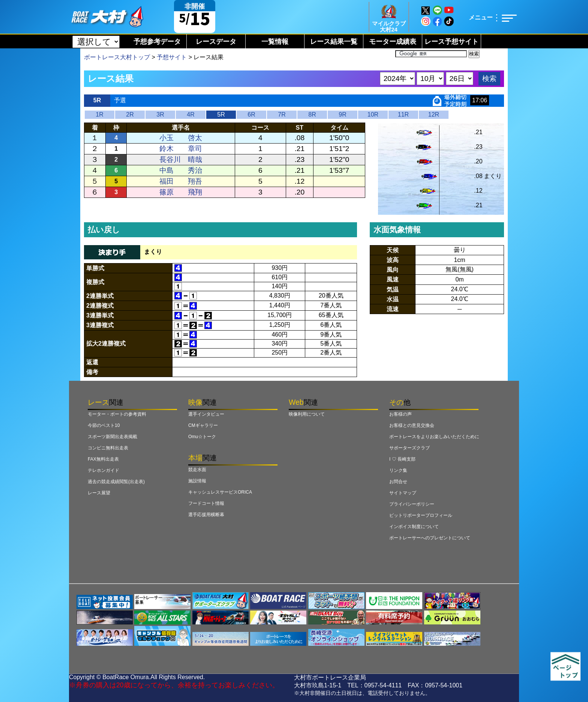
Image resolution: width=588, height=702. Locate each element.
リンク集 (398, 470)
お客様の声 (400, 414)
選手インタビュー (206, 414)
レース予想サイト (451, 42)
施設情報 (197, 481)
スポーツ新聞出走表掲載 (112, 437)
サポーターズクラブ (409, 448)
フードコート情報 (206, 503)
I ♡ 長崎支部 (402, 459)
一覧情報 (275, 42)
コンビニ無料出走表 (108, 448)
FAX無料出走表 (103, 459)
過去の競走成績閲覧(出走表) (116, 482)
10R (373, 115)
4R (190, 115)
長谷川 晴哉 (181, 159)
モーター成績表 (393, 42)
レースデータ (216, 42)
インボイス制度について (414, 527)
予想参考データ (157, 42)
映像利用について (307, 414)
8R (312, 115)
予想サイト (172, 57)
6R (251, 115)
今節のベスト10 (104, 425)
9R (342, 115)
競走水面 (197, 470)
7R (282, 115)
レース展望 (99, 493)
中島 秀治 (181, 170)
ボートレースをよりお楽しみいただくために (434, 437)
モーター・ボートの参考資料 (117, 414)
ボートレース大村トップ (117, 57)
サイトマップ (403, 493)
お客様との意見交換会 (412, 425)
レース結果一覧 (334, 42)
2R (130, 115)
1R (99, 115)
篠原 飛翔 (181, 192)
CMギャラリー (203, 425)
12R (434, 115)
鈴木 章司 (181, 149)
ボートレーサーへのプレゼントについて (430, 538)
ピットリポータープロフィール (421, 515)
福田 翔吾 (181, 181)
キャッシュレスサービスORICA (220, 492)
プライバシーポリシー (412, 504)
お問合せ (398, 482)
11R (403, 115)
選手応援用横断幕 (206, 515)
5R (221, 115)
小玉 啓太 (181, 138)
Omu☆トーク (202, 437)
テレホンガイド (103, 470)
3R (160, 115)
